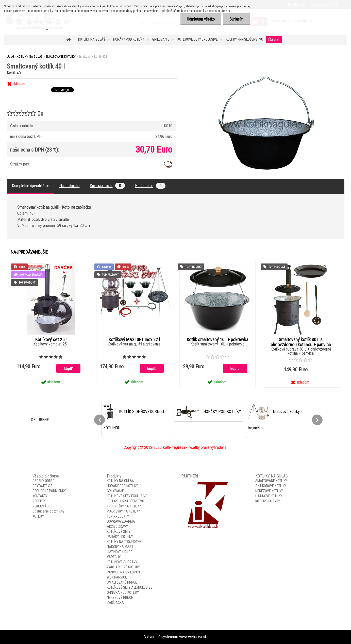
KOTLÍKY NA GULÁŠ (92, 39)
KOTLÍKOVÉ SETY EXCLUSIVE (198, 39)
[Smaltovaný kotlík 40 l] (266, 79)
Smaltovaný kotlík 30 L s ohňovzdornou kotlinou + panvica (301, 342)
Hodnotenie (150, 186)
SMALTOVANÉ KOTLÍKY (61, 56)
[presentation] (99, 420)
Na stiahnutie (70, 186)
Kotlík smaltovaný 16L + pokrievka (218, 340)
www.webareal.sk (193, 637)
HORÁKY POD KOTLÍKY (129, 39)
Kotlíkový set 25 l (51, 340)
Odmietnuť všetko (201, 19)
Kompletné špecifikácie (31, 186)
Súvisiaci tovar (107, 186)
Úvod (10, 56)
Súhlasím (236, 19)
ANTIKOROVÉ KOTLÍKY (271, 486)
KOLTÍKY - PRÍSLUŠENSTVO (245, 39)
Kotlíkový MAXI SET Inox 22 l (134, 340)
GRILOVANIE (161, 39)
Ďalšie (274, 39)
